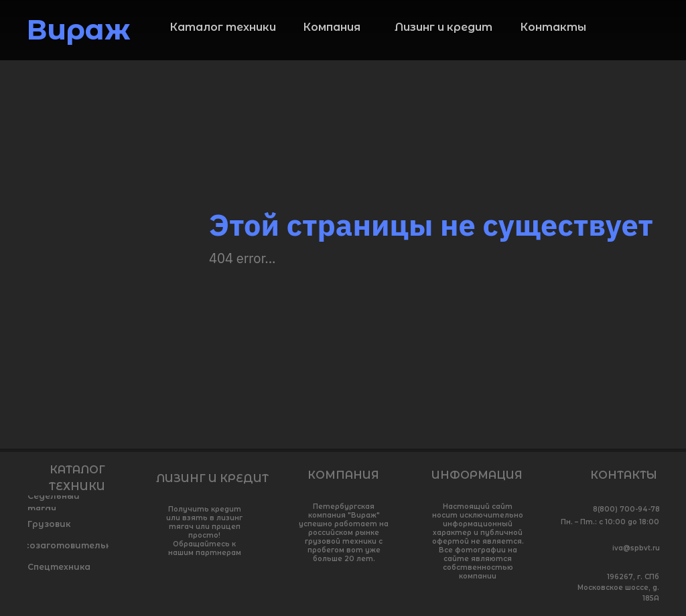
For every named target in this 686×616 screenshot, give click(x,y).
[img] (649, 34)
